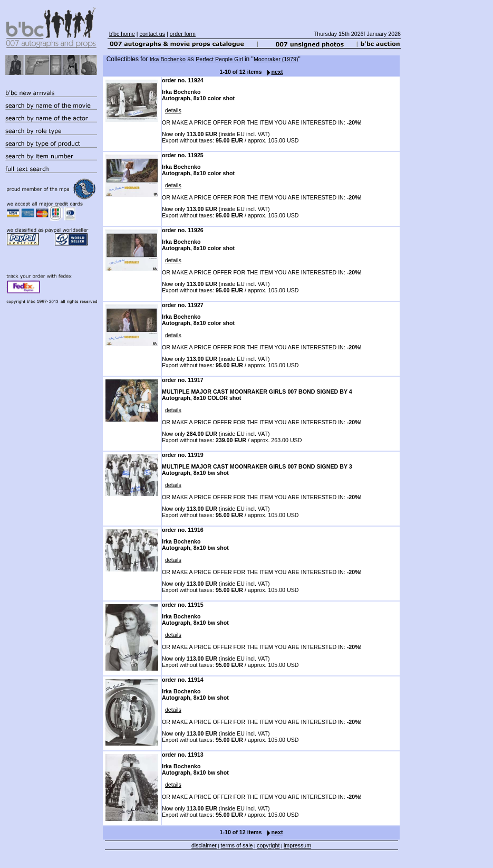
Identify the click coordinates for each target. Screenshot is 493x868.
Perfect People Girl (219, 59)
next (273, 72)
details (173, 110)
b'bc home (122, 34)
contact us (153, 34)
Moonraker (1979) (276, 59)
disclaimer (204, 845)
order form (183, 34)
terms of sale (237, 845)
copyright (268, 845)
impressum (297, 845)
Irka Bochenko (168, 59)
